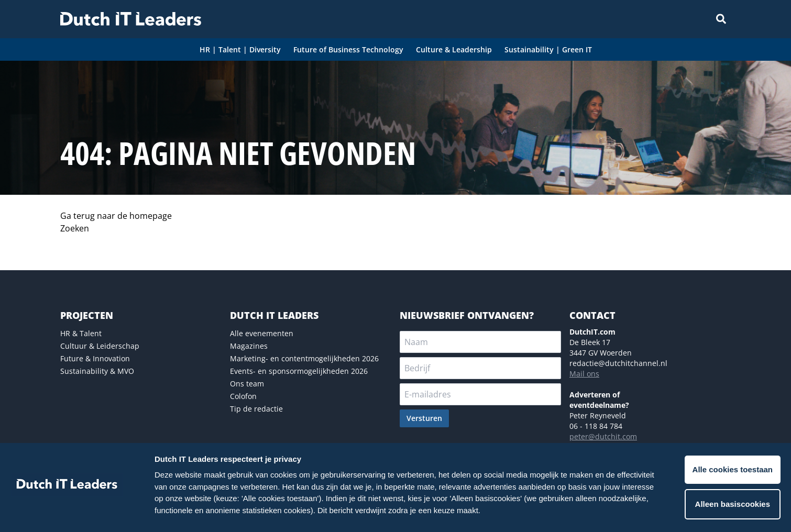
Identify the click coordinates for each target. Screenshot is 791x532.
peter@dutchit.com (603, 436)
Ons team (247, 384)
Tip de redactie (256, 409)
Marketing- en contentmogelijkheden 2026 (304, 358)
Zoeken (75, 228)
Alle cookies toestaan (733, 469)
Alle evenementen (262, 333)
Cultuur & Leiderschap (100, 346)
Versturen (424, 418)
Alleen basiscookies (733, 504)
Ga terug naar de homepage (116, 216)
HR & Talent (81, 333)
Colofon (243, 396)
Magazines (249, 346)
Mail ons (584, 374)
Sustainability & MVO (97, 371)
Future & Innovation (95, 358)
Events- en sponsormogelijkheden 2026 (299, 371)
